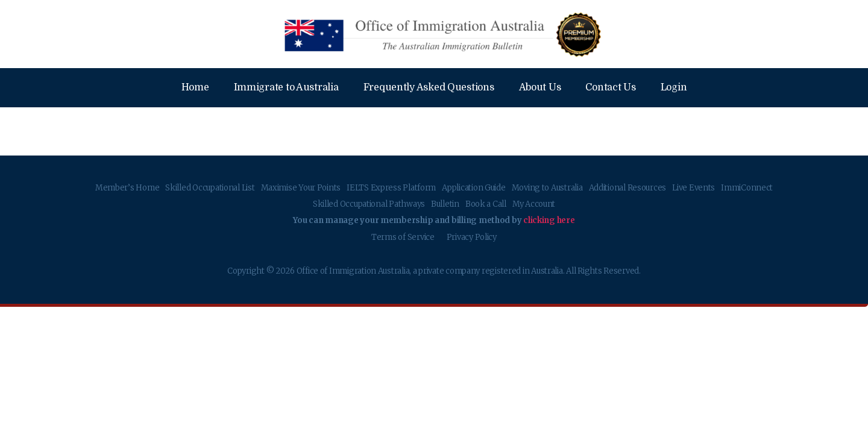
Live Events (693, 188)
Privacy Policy (472, 237)
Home (195, 87)
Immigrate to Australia (286, 87)
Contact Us (610, 87)
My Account (534, 204)
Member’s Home (127, 188)
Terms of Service (403, 237)
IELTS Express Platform (391, 188)
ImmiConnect (747, 188)
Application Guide (473, 188)
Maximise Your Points (301, 188)
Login (674, 87)
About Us (540, 87)
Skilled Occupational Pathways (369, 204)
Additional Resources (628, 188)
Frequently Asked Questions (429, 87)
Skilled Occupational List (210, 188)
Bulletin (445, 204)
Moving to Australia (547, 188)
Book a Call (486, 204)
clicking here (549, 220)
